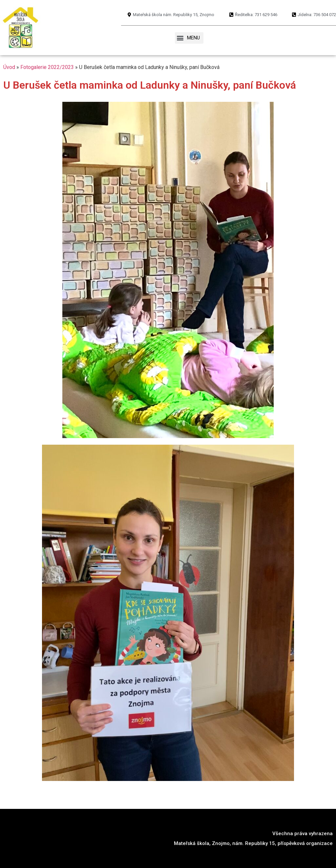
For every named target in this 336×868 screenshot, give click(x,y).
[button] (189, 38)
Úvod (9, 67)
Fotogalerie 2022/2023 (47, 67)
